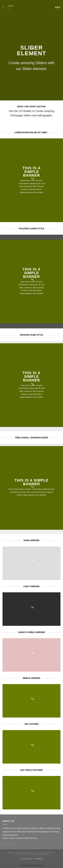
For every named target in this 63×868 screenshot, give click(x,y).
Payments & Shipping (39, 855)
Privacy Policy (22, 855)
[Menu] (4, 8)
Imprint (11, 853)
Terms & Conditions (25, 853)
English (11, 8)
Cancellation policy (45, 853)
